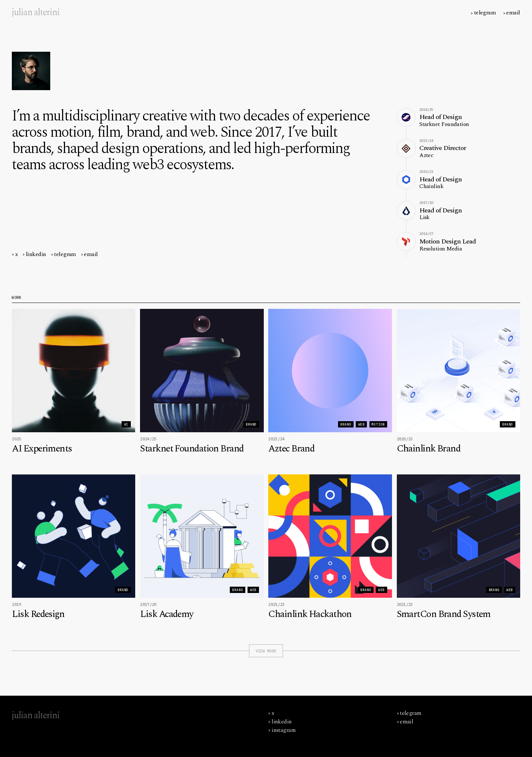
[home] (36, 13)
